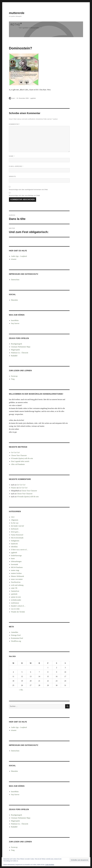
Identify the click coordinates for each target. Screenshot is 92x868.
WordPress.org (16, 641)
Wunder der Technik (18, 612)
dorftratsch (15, 529)
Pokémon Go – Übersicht (20, 353)
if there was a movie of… (20, 550)
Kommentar (14, 124)
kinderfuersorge (16, 556)
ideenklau (14, 547)
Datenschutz (15, 280)
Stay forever (15, 323)
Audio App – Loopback (19, 256)
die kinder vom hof (17, 526)
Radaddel (14, 356)
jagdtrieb (33, 98)
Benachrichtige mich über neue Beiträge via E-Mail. (25, 195)
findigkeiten (15, 541)
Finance (14, 488)
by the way (15, 523)
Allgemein (15, 520)
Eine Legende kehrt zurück (20, 461)
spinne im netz (16, 597)
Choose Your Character (19, 455)
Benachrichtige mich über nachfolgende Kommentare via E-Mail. (28, 190)
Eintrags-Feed (16, 635)
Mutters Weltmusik (17, 576)
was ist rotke (15, 609)
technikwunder (16, 600)
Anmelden (15, 632)
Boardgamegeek (17, 344)
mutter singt (15, 570)
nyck (13, 98)
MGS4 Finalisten (17, 567)
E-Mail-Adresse (16, 166)
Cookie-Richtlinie (50, 865)
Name (12, 156)
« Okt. (21, 690)
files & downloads (17, 538)
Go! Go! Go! (15, 452)
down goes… (16, 532)
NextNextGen (16, 582)
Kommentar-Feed (17, 638)
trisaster (14, 259)
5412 (13, 517)
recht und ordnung (17, 585)
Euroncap (14, 376)
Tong (13, 379)
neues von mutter (17, 579)
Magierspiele (15, 350)
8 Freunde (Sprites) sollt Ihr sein (22, 458)
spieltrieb (14, 594)
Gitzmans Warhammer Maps (21, 347)
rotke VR (14, 588)
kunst (13, 558)
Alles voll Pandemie (18, 464)
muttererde (17, 13)
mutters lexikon (16, 573)
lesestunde (15, 564)
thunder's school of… (18, 606)
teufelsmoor (15, 603)
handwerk (14, 544)
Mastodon (14, 300)
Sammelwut (15, 591)
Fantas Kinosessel (17, 535)
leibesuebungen (16, 561)
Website (12, 176)
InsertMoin (15, 320)
